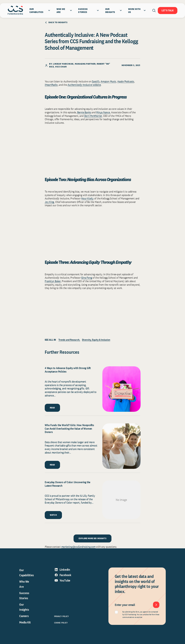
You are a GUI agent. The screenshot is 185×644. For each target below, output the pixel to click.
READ (52, 408)
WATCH (53, 515)
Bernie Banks (84, 112)
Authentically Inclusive (80, 85)
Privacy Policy (62, 616)
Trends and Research (69, 340)
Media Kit (25, 622)
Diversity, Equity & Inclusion (96, 340)
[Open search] (154, 11)
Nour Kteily (87, 198)
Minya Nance (103, 112)
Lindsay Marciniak (63, 64)
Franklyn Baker (53, 281)
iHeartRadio (51, 85)
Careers (24, 616)
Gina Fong (87, 278)
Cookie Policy (61, 623)
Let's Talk (168, 10)
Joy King (49, 202)
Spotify (96, 81)
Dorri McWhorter (93, 116)
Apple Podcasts (126, 81)
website (97, 85)
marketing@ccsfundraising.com (78, 547)
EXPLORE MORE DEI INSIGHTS (92, 538)
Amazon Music (108, 81)
